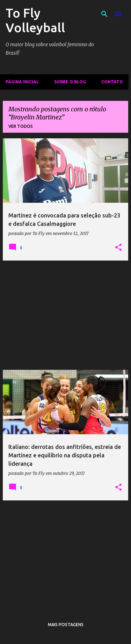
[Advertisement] (65, 315)
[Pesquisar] (104, 14)
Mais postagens (66, 625)
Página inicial (22, 82)
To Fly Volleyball (35, 20)
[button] (118, 248)
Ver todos (21, 126)
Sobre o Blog (70, 82)
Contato (112, 82)
